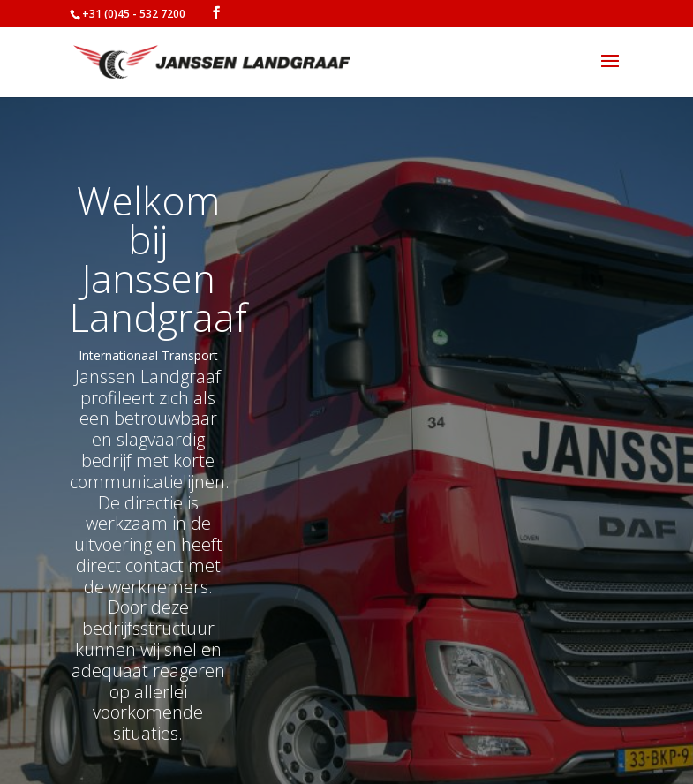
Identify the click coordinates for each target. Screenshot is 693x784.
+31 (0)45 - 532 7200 (134, 14)
